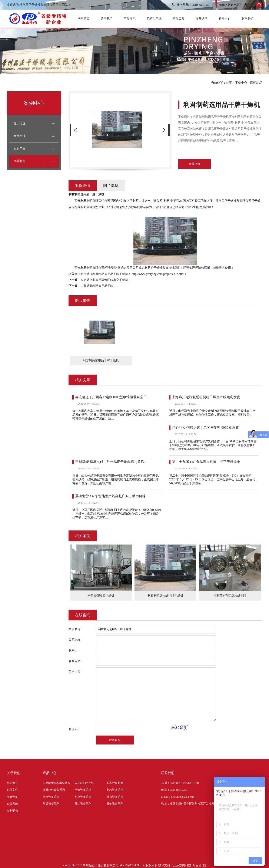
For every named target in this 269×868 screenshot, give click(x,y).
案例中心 (241, 83)
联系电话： (76, 661)
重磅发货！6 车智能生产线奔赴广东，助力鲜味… (112, 496)
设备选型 (202, 19)
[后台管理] (199, 865)
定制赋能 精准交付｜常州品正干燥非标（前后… (111, 462)
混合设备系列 (51, 797)
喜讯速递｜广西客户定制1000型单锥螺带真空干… (113, 397)
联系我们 (248, 19)
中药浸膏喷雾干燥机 (101, 596)
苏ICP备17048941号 (132, 865)
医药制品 (256, 83)
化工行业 (20, 123)
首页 (229, 83)
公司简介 (12, 783)
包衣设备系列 (115, 783)
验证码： (74, 729)
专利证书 (12, 811)
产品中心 (50, 773)
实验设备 (12, 797)
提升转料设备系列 (54, 790)
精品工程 (179, 19)
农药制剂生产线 (84, 783)
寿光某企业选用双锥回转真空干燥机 (104, 280)
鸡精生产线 (154, 19)
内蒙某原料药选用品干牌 (97, 286)
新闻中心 (225, 19)
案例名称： (76, 629)
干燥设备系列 (83, 790)
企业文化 (12, 790)
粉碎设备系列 (83, 797)
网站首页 (84, 19)
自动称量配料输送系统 (57, 783)
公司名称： (76, 640)
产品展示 (130, 19)
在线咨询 (195, 164)
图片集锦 (111, 186)
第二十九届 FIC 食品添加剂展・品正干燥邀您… (208, 462)
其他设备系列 (115, 804)
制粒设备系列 (115, 790)
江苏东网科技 (182, 865)
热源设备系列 (51, 804)
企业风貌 (12, 804)
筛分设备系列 (115, 797)
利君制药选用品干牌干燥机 (165, 596)
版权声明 (152, 865)
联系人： (74, 650)
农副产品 (20, 149)
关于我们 (107, 19)
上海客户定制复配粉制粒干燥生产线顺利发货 (206, 397)
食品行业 (20, 136)
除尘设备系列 (83, 804)
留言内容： (76, 672)
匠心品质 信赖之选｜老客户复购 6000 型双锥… (207, 428)
